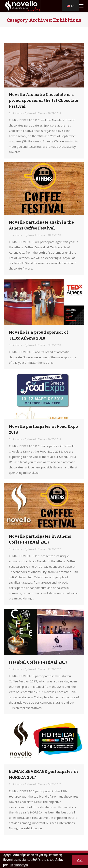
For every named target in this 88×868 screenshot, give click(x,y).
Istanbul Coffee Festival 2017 (38, 662)
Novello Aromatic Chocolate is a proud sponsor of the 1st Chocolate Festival (44, 100)
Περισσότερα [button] (19, 865)
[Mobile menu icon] (81, 6)
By (35, 113)
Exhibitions (15, 113)
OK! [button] (80, 860)
